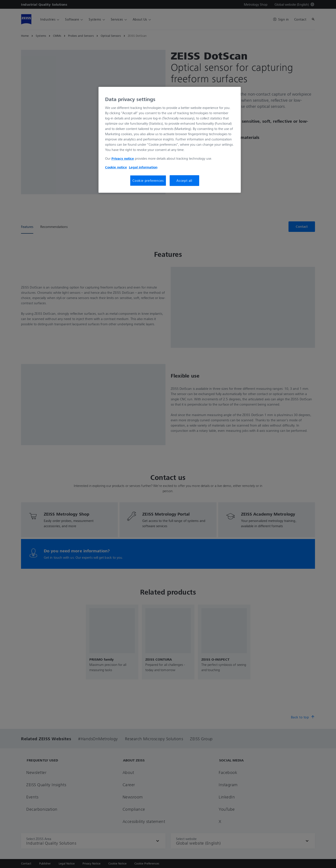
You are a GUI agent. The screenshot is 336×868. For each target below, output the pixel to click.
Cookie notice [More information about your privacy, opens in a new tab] (116, 167)
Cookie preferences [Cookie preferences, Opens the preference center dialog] (148, 180)
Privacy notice (123, 158)
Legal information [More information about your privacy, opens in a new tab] (143, 167)
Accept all (184, 180)
